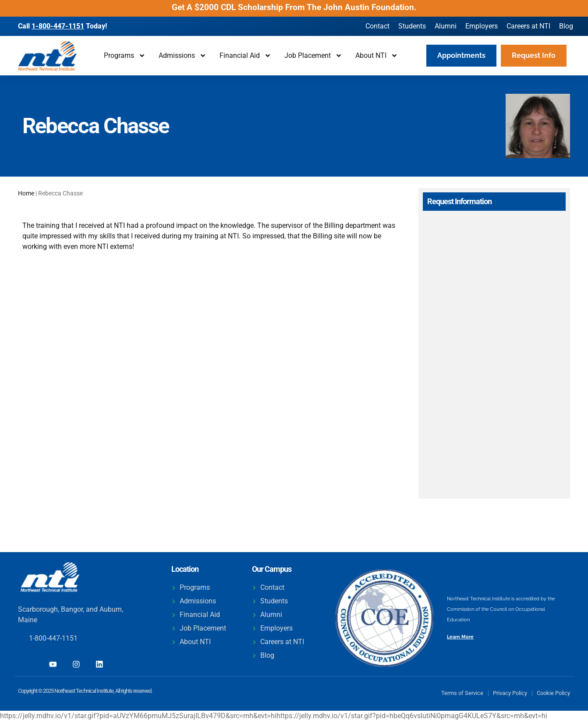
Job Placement (313, 56)
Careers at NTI (528, 26)
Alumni (446, 26)
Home (26, 193)
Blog (566, 26)
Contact (377, 26)
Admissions (182, 56)
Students (412, 26)
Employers (482, 26)
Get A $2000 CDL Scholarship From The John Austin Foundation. (294, 7)
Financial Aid (245, 56)
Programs (125, 56)
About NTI (377, 56)
